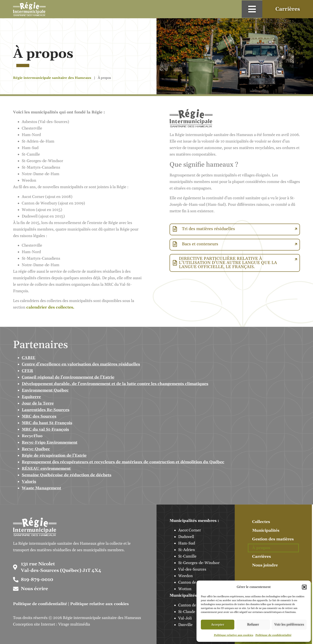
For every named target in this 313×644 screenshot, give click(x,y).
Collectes (261, 522)
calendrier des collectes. (50, 307)
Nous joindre (265, 565)
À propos (261, 548)
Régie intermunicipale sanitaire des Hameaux (52, 78)
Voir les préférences (289, 625)
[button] (304, 587)
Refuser (253, 625)
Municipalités (266, 530)
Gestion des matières (273, 539)
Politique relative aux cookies (234, 635)
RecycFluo (32, 436)
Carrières (261, 557)
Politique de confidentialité (273, 635)
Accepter (218, 625)
